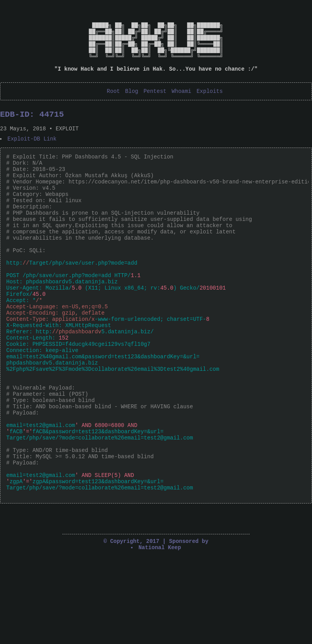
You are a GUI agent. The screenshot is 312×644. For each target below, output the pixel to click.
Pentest (155, 105)
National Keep (160, 634)
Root (113, 105)
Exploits (210, 105)
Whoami (181, 105)
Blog (132, 105)
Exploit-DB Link (32, 157)
